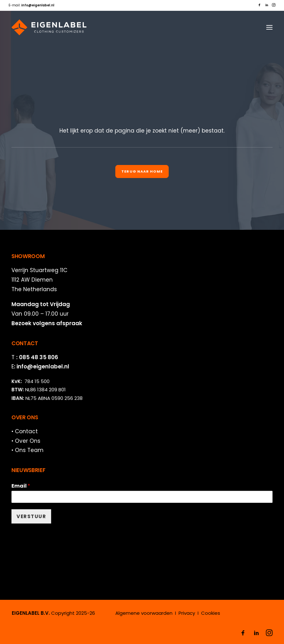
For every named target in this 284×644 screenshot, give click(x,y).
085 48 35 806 (39, 357)
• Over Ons (26, 441)
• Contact (25, 431)
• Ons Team (27, 450)
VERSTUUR (31, 516)
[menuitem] (259, 5)
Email (21, 486)
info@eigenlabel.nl (43, 367)
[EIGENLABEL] (49, 27)
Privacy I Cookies (199, 613)
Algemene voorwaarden (144, 613)
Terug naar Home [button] (142, 171)
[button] (259, 5)
